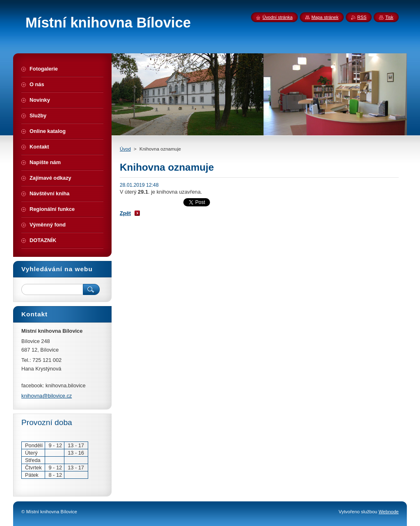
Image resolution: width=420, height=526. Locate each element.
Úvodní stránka (277, 17)
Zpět (125, 213)
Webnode (389, 512)
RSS (362, 17)
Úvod (125, 149)
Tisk (389, 17)
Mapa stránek (325, 17)
